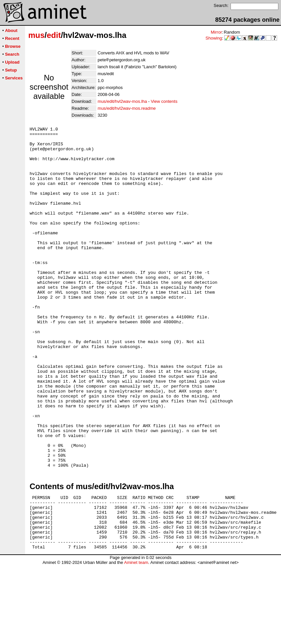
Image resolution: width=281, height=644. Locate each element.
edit (54, 35)
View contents (164, 101)
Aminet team (136, 642)
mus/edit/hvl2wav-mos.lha (122, 101)
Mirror (216, 32)
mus (36, 35)
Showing (214, 38)
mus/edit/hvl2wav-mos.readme (127, 108)
